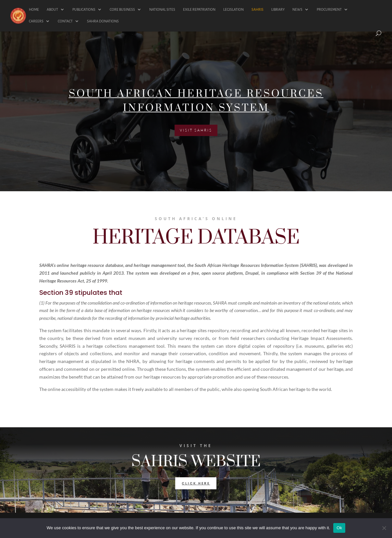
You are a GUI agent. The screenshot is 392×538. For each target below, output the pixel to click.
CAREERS (36, 21)
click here (196, 483)
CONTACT (65, 21)
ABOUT (52, 9)
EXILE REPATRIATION (199, 9)
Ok (339, 528)
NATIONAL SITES (162, 9)
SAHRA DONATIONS (103, 21)
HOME (34, 9)
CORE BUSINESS (122, 9)
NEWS (297, 9)
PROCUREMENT (329, 9)
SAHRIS (257, 9)
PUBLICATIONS (84, 9)
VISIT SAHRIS (196, 131)
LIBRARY (278, 9)
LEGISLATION (233, 9)
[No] (384, 528)
